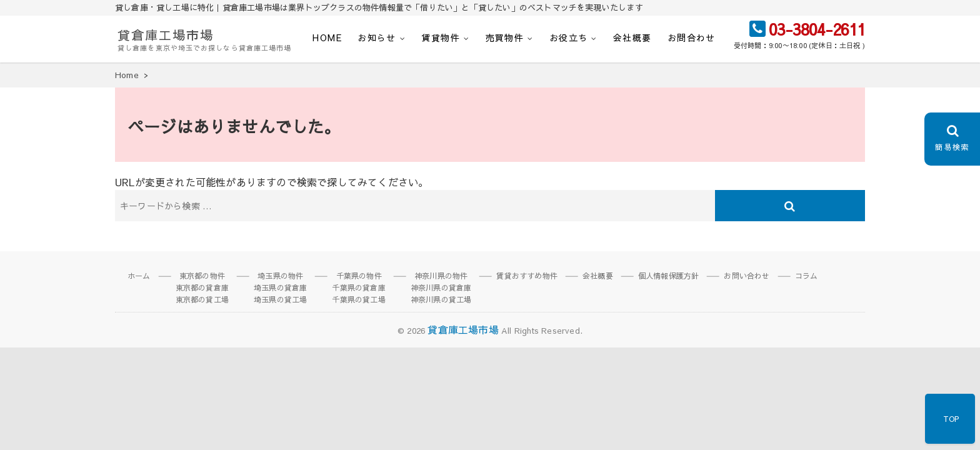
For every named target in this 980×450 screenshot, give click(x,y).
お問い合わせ (747, 276)
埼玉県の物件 (280, 276)
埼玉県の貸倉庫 (280, 287)
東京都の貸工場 (202, 299)
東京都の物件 (202, 276)
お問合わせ (692, 37)
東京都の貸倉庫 (202, 287)
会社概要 (632, 37)
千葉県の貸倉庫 (358, 287)
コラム (807, 276)
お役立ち (569, 37)
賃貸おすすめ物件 (527, 276)
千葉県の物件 (359, 276)
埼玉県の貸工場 (280, 299)
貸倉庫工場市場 (166, 35)
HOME (327, 37)
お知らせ (377, 37)
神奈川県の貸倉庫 (441, 287)
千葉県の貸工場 (358, 299)
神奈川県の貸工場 (441, 299)
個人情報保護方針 (669, 276)
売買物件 (505, 37)
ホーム (139, 276)
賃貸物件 (441, 37)
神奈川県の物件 (441, 276)
